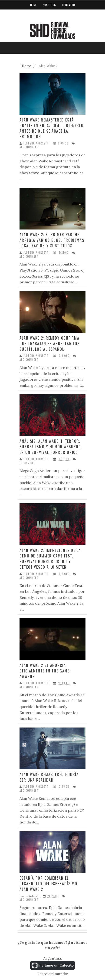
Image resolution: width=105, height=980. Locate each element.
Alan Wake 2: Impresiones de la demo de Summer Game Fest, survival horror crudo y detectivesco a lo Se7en (50, 559)
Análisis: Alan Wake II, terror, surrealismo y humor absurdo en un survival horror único (50, 447)
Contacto (68, 5)
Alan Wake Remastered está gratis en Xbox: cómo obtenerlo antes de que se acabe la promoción (52, 128)
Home (33, 5)
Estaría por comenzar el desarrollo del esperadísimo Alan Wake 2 (48, 884)
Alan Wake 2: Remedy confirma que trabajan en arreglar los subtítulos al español (50, 344)
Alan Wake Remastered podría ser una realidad (49, 777)
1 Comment (27, 463)
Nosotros (49, 5)
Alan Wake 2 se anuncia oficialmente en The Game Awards (44, 671)
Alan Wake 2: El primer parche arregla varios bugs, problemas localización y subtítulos (52, 240)
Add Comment (29, 147)
